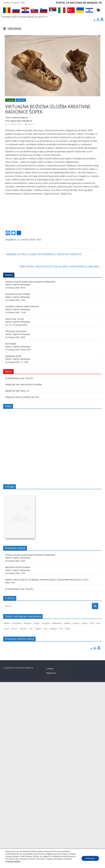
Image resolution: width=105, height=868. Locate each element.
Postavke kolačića (13, 861)
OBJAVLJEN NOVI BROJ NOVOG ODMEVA (24, 570)
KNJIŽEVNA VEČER (13, 542)
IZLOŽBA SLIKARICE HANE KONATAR (22, 492)
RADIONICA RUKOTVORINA (18, 480)
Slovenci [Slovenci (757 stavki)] (23, 815)
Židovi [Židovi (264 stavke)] (68, 815)
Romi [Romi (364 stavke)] (92, 809)
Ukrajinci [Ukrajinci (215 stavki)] (53, 815)
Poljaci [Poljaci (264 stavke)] (85, 809)
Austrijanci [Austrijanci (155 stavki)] (17, 809)
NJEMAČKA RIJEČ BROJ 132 (17, 577)
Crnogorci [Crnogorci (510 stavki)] (46, 809)
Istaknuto (21, 100)
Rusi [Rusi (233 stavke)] (98, 809)
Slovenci (31, 124)
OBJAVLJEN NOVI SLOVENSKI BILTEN (22, 583)
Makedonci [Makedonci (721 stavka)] (57, 809)
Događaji (10, 100)
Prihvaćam (90, 858)
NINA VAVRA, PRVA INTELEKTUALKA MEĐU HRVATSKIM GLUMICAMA (61, 452)
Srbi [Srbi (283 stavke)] (31, 815)
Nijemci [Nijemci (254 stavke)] (76, 809)
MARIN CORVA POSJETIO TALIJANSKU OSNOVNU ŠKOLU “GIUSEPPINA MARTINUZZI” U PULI (47, 766)
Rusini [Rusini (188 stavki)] (7, 815)
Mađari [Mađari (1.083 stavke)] (67, 809)
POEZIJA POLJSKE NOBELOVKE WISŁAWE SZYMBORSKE (30, 468)
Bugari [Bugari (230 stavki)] (37, 809)
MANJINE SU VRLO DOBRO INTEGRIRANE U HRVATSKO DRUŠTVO (42, 440)
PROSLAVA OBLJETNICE (16, 517)
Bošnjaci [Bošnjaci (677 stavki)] (28, 809)
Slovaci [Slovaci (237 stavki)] (14, 815)
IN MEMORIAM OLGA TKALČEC (19, 564)
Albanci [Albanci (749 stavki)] (7, 809)
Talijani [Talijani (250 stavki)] (38, 815)
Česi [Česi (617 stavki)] (61, 815)
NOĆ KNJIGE (11, 530)
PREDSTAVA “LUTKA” (15, 505)
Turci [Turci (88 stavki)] (45, 815)
